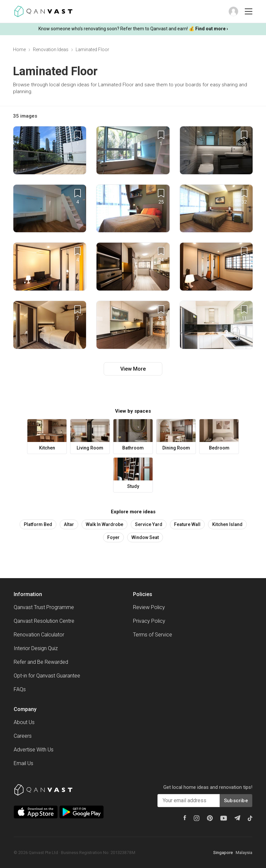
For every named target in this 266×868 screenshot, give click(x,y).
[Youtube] (224, 818)
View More (133, 369)
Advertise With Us (34, 750)
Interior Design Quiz (36, 648)
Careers (23, 736)
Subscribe (236, 801)
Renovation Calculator (39, 635)
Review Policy (149, 607)
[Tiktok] (250, 818)
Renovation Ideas (51, 50)
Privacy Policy (149, 621)
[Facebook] (185, 818)
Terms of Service (153, 635)
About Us (24, 722)
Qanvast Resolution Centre (44, 621)
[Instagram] (197, 818)
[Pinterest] (210, 818)
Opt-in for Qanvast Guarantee (47, 676)
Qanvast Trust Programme (44, 607)
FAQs (20, 689)
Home (19, 50)
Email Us (23, 763)
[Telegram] (237, 818)
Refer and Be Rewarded (41, 662)
